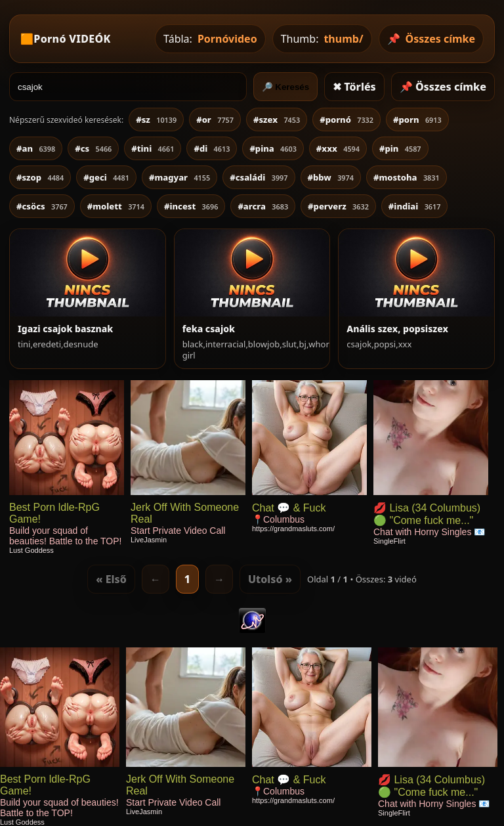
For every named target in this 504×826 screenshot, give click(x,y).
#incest (191, 206)
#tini (153, 148)
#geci (106, 177)
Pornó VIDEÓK (72, 39)
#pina (273, 148)
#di (212, 148)
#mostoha (407, 177)
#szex (277, 120)
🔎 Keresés (286, 87)
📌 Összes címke (443, 87)
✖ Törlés (354, 87)
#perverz (338, 206)
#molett (116, 206)
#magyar (179, 177)
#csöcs (42, 206)
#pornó (346, 120)
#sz (156, 120)
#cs (93, 148)
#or (215, 120)
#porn (417, 120)
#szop (40, 177)
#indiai (415, 206)
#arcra (263, 206)
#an (36, 148)
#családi (259, 177)
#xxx (338, 148)
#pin (400, 148)
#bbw (331, 177)
